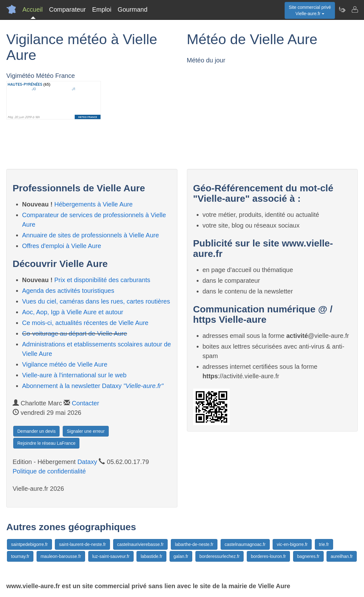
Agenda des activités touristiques (68, 291)
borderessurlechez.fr (220, 556)
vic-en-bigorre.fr (292, 544)
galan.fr (181, 556)
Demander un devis (36, 431)
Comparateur (67, 9)
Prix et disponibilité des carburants (102, 280)
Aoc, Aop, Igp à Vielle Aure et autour (73, 312)
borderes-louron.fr (268, 556)
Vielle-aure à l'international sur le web (74, 375)
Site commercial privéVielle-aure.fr (310, 10)
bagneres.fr (308, 556)
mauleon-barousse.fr (61, 556)
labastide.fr (151, 556)
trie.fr (324, 544)
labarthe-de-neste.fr (194, 544)
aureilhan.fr (342, 556)
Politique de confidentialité (49, 471)
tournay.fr (20, 556)
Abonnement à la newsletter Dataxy (93, 386)
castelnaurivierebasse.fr (141, 544)
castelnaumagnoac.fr (245, 544)
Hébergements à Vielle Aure (93, 204)
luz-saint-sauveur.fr (111, 556)
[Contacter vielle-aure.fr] (355, 9)
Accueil (32, 9)
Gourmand (133, 9)
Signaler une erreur (86, 431)
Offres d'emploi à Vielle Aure (62, 246)
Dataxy (87, 462)
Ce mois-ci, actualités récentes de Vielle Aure (85, 323)
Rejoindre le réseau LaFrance (46, 443)
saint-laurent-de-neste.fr (82, 544)
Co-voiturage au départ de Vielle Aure (75, 333)
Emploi (102, 9)
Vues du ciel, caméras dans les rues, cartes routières (96, 301)
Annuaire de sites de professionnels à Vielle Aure (90, 235)
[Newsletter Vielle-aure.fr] (342, 9)
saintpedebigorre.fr (29, 544)
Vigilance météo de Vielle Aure (65, 364)
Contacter (86, 403)
